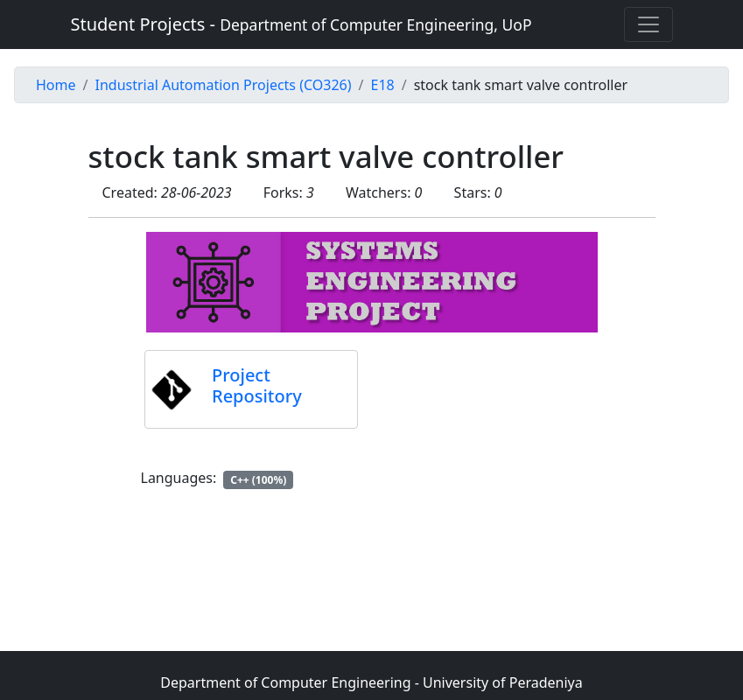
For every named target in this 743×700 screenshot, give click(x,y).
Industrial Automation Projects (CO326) (223, 85)
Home (56, 85)
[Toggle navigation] (648, 24)
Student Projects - (301, 24)
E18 (382, 85)
